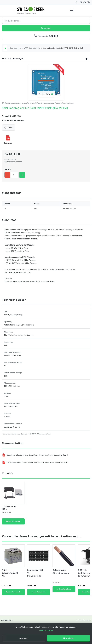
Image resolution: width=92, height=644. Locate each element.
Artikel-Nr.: (7, 116)
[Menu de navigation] (72, 10)
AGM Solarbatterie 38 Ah (10, 573)
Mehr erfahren (46, 630)
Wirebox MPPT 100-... (35, 508)
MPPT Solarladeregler (32, 48)
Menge (8, 169)
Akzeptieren (68, 638)
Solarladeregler (16, 48)
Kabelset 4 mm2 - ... (10, 508)
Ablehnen (24, 638)
